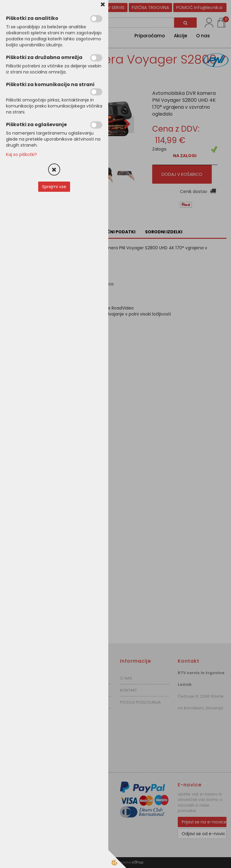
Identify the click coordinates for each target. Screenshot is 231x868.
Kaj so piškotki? (22, 154)
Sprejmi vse (54, 187)
